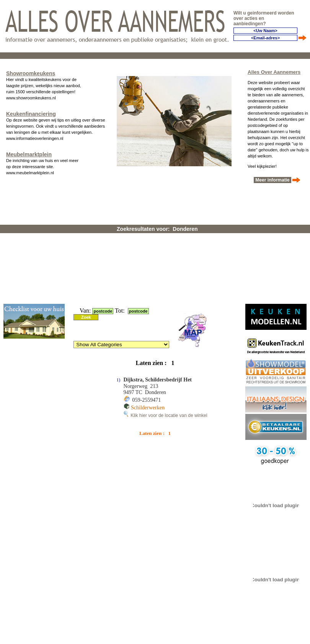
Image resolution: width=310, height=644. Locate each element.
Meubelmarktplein (29, 154)
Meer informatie (272, 180)
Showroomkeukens (31, 73)
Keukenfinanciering (31, 114)
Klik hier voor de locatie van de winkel (166, 415)
